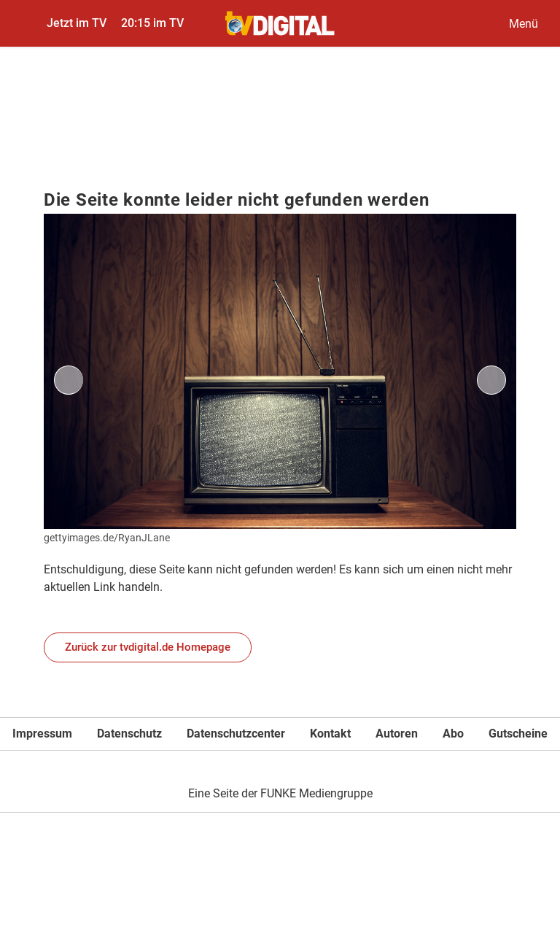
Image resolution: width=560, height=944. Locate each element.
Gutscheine (518, 734)
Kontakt (330, 734)
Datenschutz (129, 734)
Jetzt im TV (77, 23)
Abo (453, 734)
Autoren (397, 734)
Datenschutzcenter (236, 734)
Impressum (42, 734)
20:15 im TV (152, 23)
